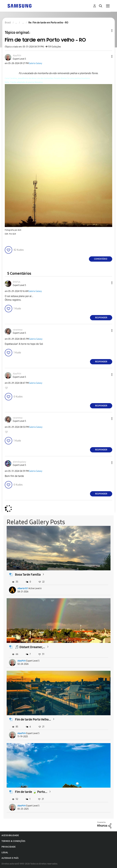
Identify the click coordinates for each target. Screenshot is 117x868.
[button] (107, 56)
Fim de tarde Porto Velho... (33, 719)
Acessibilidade (10, 835)
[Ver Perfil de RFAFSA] (17, 282)
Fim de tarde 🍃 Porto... (31, 792)
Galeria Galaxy (35, 63)
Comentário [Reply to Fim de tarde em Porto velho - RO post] (101, 259)
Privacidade (9, 847)
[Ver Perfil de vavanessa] (18, 330)
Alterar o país (10, 858)
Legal (5, 853)
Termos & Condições (14, 841)
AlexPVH (22, 661)
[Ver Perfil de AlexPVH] (17, 56)
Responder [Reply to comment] (101, 318)
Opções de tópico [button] (107, 31)
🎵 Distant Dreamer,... (30, 647)
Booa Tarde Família (28, 575)
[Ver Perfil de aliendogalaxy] (19, 462)
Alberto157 (23, 588)
